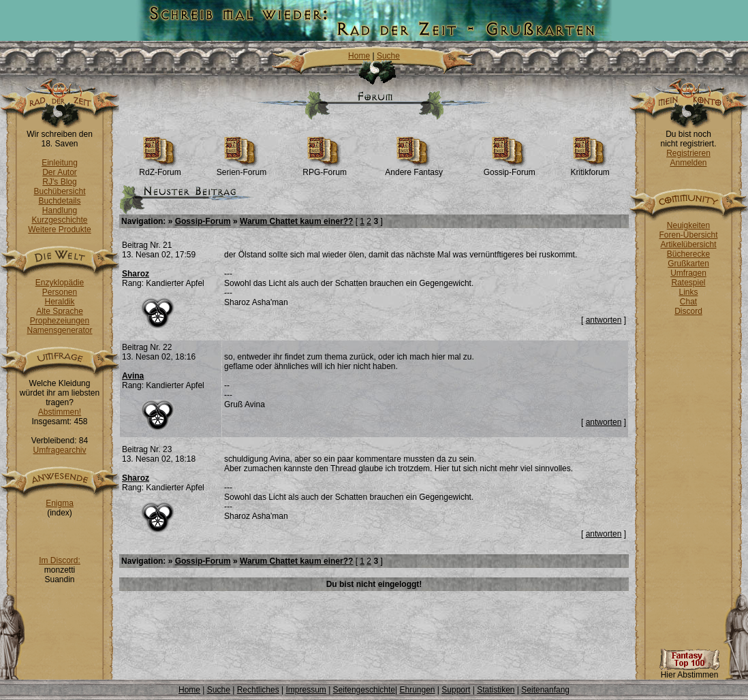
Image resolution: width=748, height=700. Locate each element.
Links (688, 292)
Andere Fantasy (414, 169)
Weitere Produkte (60, 229)
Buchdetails (59, 201)
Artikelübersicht (688, 244)
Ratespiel (688, 283)
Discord (688, 311)
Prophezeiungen (60, 321)
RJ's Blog (59, 182)
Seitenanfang (545, 690)
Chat (688, 302)
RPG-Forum (325, 169)
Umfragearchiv (59, 450)
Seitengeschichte (364, 690)
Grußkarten (688, 264)
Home (359, 56)
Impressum (306, 690)
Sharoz (136, 274)
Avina (133, 376)
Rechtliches (258, 690)
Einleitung (60, 163)
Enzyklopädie (60, 283)
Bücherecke (688, 254)
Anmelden (688, 163)
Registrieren (688, 153)
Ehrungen (417, 690)
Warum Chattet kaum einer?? (296, 221)
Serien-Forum (241, 169)
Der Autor (60, 172)
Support (456, 690)
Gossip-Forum (510, 169)
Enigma (60, 503)
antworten (604, 320)
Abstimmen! (60, 412)
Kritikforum (590, 169)
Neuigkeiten (688, 225)
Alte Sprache (60, 311)
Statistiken (496, 690)
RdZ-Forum (160, 169)
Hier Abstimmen (689, 671)
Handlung (60, 210)
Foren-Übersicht (688, 235)
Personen (60, 292)
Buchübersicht (59, 191)
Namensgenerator (59, 330)
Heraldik (59, 302)
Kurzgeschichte (59, 220)
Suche (388, 56)
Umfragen (688, 273)
